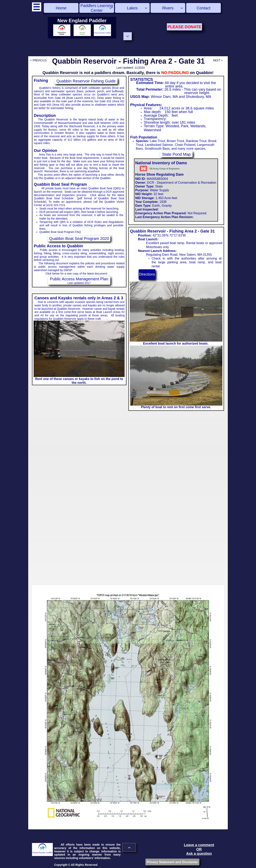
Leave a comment (199, 845)
